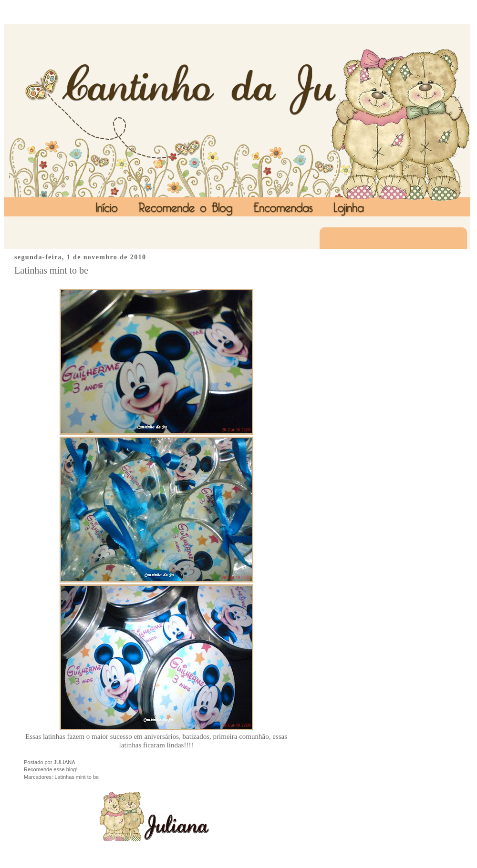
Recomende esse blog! (51, 769)
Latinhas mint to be (51, 270)
